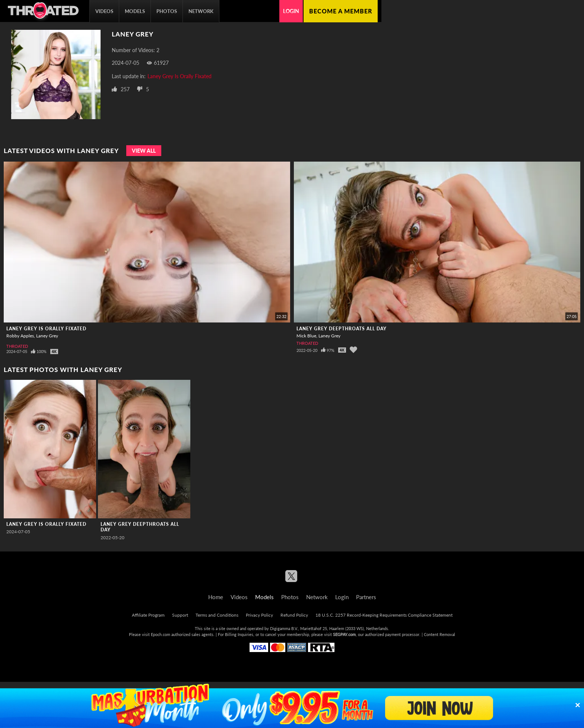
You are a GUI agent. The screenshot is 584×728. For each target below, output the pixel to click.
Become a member (341, 11)
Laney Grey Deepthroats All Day (342, 329)
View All (144, 151)
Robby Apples (20, 336)
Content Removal (439, 634)
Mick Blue (306, 336)
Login (291, 11)
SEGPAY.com (344, 634)
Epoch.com (161, 634)
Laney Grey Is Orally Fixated (180, 76)
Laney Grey (47, 336)
